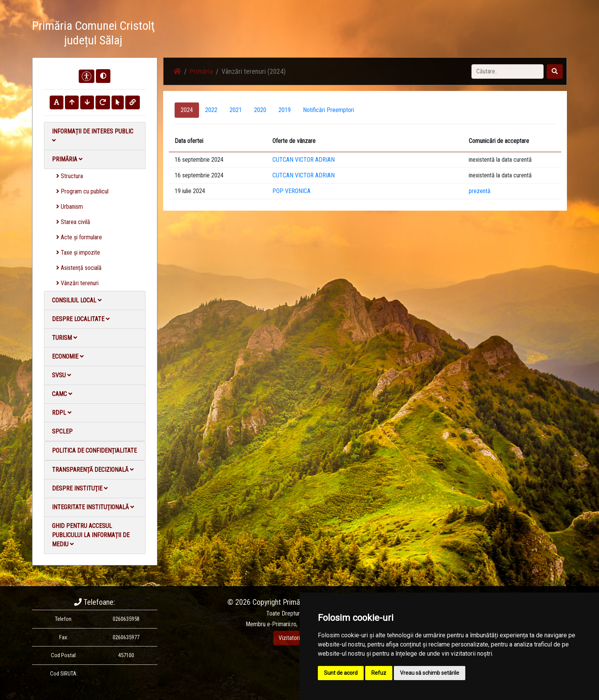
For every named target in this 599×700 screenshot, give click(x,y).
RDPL (62, 413)
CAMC (62, 394)
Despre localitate (81, 319)
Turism (65, 338)
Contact (474, 34)
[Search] (508, 71)
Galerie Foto (399, 34)
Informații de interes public (93, 136)
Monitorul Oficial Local (520, 34)
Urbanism (70, 207)
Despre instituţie (80, 488)
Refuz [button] (379, 673)
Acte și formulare (79, 237)
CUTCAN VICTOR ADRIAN (304, 160)
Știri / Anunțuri (358, 34)
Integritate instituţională (93, 507)
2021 (236, 110)
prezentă (480, 191)
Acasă (324, 34)
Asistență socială (79, 268)
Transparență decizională (93, 470)
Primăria (67, 159)
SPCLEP (62, 431)
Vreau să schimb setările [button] (430, 673)
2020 (260, 110)
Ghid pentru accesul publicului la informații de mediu (91, 535)
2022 (211, 110)
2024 (187, 110)
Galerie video (439, 34)
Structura (70, 176)
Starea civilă (73, 222)
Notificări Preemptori (329, 110)
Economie (68, 356)
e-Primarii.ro (282, 624)
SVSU (62, 375)
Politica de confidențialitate (94, 451)
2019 (285, 110)
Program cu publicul (82, 191)
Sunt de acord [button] (341, 673)
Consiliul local (77, 300)
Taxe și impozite (78, 253)
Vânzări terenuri (77, 283)
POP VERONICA (291, 191)
